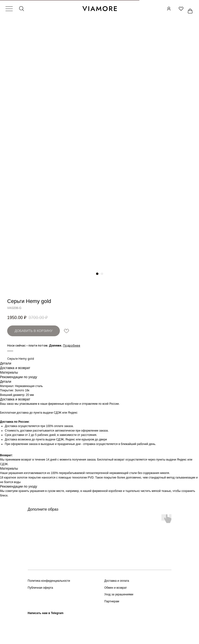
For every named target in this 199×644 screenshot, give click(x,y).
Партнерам (112, 601)
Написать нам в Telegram (46, 613)
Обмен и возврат (116, 588)
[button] (72, 345)
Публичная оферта (40, 588)
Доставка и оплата (117, 581)
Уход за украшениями (119, 594)
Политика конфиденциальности (49, 581)
